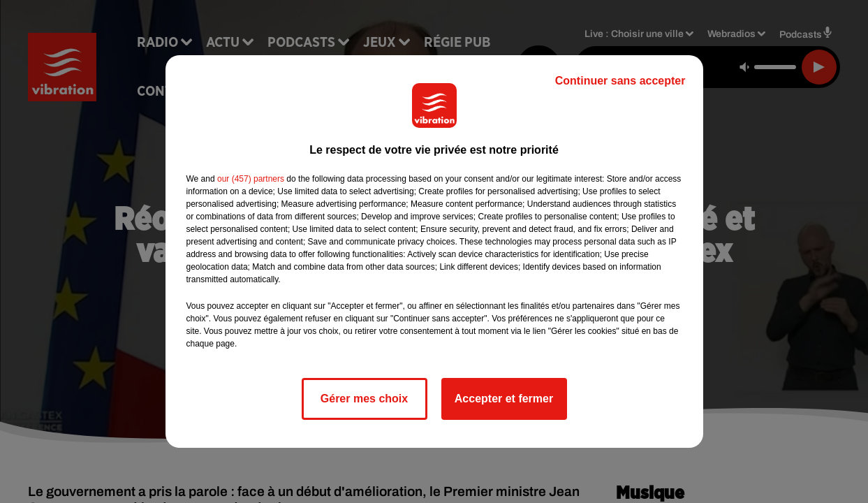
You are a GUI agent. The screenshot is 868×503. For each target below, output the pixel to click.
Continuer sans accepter (620, 81)
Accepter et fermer (504, 399)
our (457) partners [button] (251, 179)
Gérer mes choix (364, 399)
